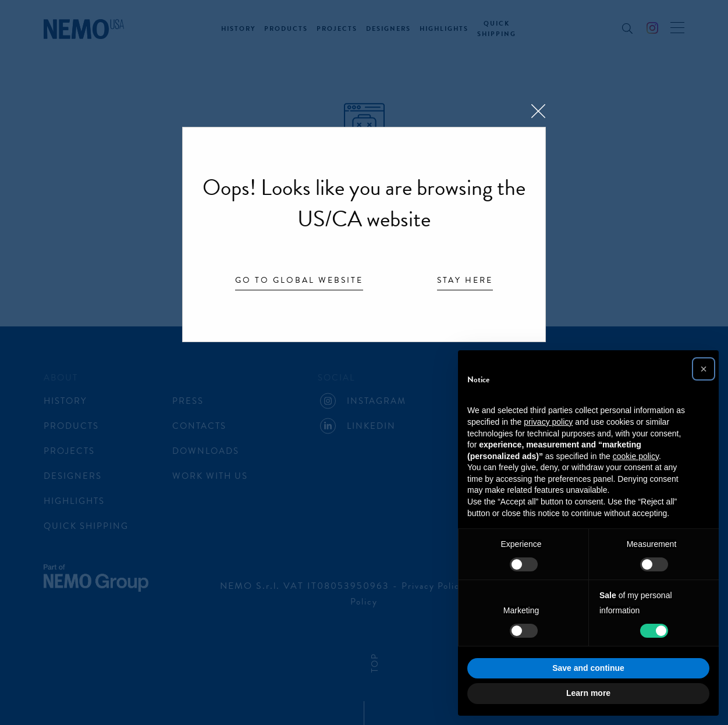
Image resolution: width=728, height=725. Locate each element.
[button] (704, 369)
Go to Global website (299, 281)
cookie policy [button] (636, 456)
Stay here (465, 281)
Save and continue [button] (588, 668)
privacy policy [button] (548, 422)
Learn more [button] (588, 693)
